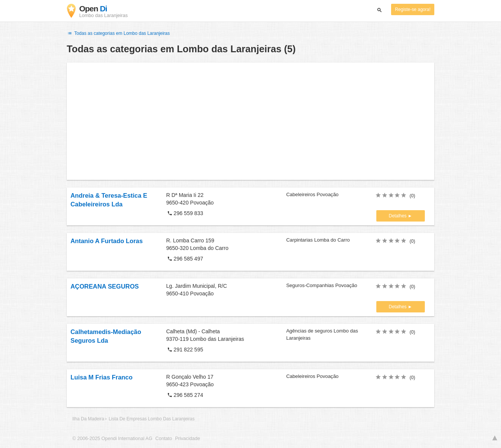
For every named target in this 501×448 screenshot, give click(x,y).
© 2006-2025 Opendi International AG (112, 439)
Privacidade (188, 439)
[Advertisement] (250, 121)
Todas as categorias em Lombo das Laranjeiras (118, 33)
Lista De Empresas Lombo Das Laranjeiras (152, 419)
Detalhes (398, 216)
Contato (164, 439)
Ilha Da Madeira (88, 419)
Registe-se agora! (413, 9)
